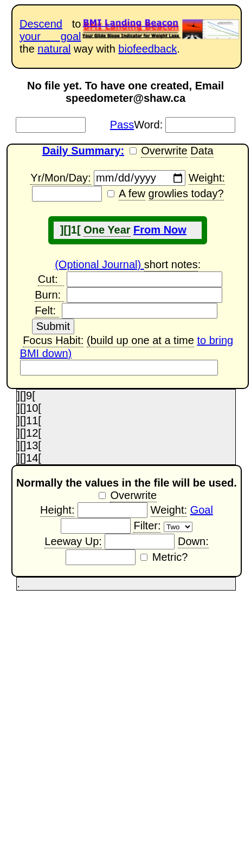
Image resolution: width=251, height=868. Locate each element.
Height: (57, 510)
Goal (202, 510)
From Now (160, 230)
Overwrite (164, 151)
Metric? (170, 557)
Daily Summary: (83, 151)
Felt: (47, 311)
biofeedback (147, 49)
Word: (136, 125)
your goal (50, 36)
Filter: (147, 526)
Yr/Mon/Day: (60, 178)
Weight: (207, 178)
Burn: (49, 295)
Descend (41, 24)
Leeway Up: (73, 542)
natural (54, 49)
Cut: (51, 280)
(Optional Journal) (99, 264)
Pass (122, 125)
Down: (193, 542)
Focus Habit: (53, 341)
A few (132, 194)
